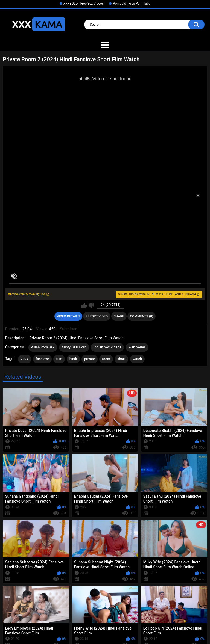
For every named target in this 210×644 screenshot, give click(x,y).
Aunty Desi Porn (74, 347)
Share (119, 316)
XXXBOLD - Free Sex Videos (84, 4)
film (59, 359)
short (121, 359)
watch (138, 359)
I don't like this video (91, 306)
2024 (25, 359)
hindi (73, 359)
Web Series (137, 347)
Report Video (97, 316)
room (106, 359)
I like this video (84, 306)
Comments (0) (142, 316)
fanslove (42, 359)
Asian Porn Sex (43, 347)
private (90, 359)
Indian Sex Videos (107, 347)
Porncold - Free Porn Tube (132, 4)
